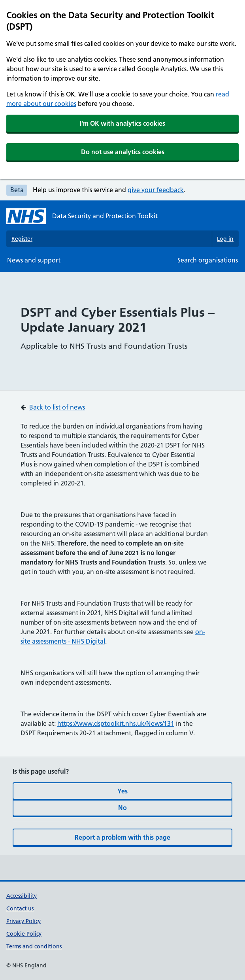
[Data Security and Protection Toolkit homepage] (82, 216)
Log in (225, 239)
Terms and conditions (34, 946)
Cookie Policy (24, 934)
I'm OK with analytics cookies (122, 123)
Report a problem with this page (122, 837)
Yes (122, 791)
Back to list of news (57, 407)
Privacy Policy (24, 921)
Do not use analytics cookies (123, 152)
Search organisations (208, 260)
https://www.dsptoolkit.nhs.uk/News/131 (116, 723)
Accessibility (22, 896)
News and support (34, 260)
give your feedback (156, 190)
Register (22, 239)
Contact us (20, 908)
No (122, 808)
